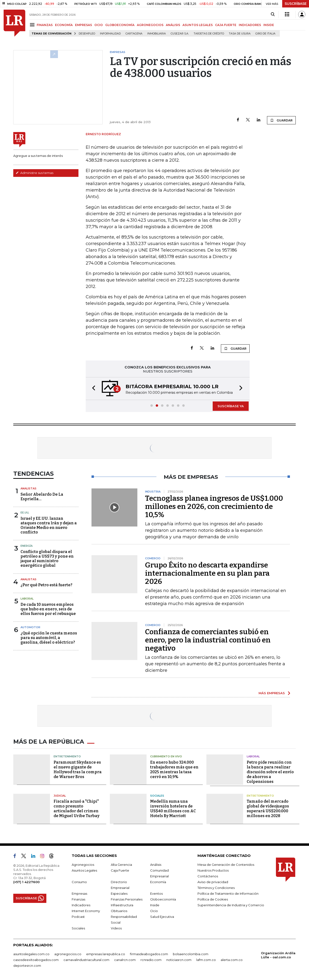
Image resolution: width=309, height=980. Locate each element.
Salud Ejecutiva (162, 917)
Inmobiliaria (157, 34)
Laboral (27, 599)
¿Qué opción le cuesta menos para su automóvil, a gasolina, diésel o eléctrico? (49, 638)
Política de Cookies (213, 899)
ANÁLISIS (173, 25)
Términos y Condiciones (216, 888)
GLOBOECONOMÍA (120, 25)
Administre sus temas (35, 173)
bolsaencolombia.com (191, 954)
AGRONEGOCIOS (150, 25)
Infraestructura (122, 905)
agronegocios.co (68, 954)
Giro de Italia (265, 34)
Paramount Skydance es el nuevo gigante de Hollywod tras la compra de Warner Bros (78, 770)
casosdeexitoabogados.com (36, 960)
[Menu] (33, 25)
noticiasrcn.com (179, 960)
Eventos (156, 893)
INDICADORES (250, 25)
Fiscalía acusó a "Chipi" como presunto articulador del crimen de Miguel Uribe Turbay (77, 809)
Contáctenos (208, 876)
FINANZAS (45, 25)
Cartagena (134, 34)
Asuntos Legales (84, 870)
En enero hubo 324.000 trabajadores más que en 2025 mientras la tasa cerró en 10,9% (174, 770)
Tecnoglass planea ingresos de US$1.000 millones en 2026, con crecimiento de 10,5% (214, 507)
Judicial (60, 796)
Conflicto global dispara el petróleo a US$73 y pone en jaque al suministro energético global (47, 559)
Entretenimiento (67, 756)
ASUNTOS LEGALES (198, 25)
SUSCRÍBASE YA (231, 406)
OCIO (99, 25)
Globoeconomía (163, 899)
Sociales (157, 796)
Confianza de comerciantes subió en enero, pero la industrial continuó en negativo (208, 640)
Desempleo (87, 34)
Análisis (156, 865)
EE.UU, (25, 513)
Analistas (28, 488)
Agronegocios (83, 865)
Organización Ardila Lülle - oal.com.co (278, 955)
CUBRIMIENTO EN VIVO (166, 756)
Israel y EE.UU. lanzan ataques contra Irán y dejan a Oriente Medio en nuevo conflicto (49, 525)
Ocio (154, 911)
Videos (116, 928)
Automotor (30, 627)
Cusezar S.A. (180, 34)
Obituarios (119, 911)
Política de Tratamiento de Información (228, 893)
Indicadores (81, 905)
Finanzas (78, 899)
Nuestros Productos (213, 870)
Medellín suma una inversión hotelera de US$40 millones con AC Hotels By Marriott (173, 809)
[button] (92, 389)
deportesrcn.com (27, 966)
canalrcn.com (125, 960)
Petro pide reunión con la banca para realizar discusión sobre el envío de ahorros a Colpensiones (270, 772)
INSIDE (269, 25)
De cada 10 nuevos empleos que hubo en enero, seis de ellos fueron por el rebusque (48, 609)
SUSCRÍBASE (296, 4)
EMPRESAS (84, 25)
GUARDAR (281, 120)
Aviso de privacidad (213, 882)
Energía (27, 546)
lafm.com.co (206, 960)
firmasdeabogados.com (149, 954)
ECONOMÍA (64, 25)
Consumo (79, 882)
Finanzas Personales (127, 899)
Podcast (78, 917)
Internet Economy (86, 911)
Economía (158, 882)
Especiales (119, 893)
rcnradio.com (151, 960)
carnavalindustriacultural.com (86, 960)
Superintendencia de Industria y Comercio (231, 905)
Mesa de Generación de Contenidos (226, 865)
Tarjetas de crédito (209, 34)
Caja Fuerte (120, 870)
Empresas (79, 893)
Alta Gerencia (121, 865)
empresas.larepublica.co (106, 954)
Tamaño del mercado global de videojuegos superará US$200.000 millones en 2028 (268, 809)
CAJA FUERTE (226, 25)
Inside (155, 905)
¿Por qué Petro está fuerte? (46, 585)
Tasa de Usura (240, 34)
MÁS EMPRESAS (272, 693)
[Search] (273, 14)
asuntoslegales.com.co (31, 954)
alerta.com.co (232, 960)
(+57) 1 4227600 (26, 882)
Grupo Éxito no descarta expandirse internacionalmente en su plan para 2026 (207, 573)
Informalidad (110, 34)
